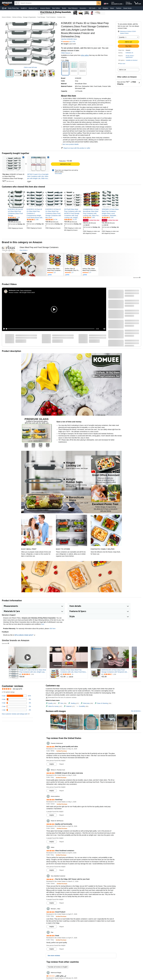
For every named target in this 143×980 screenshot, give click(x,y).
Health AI (24, 8)
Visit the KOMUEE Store (69, 39)
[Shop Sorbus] (24, 250)
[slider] (50, 329)
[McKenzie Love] (14, 290)
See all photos (136, 711)
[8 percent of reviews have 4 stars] (16, 699)
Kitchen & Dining (17, 17)
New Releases (73, 8)
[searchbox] (58, 3)
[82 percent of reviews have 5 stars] (16, 696)
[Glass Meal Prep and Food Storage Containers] (39, 247)
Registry (105, 8)
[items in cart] (137, 3)
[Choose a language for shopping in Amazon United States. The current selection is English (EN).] (106, 3)
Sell (99, 8)
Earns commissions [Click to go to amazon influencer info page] (26, 290)
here (43, 624)
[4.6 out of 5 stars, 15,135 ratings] (70, 219)
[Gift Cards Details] (96, 8)
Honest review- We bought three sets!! (22, 292)
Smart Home (127, 8)
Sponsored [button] (137, 278)
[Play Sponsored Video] (28, 658)
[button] (4, 8)
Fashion (119, 8)
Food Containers (51, 17)
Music (112, 8)
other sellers (85, 55)
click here (52, 629)
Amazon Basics (45, 8)
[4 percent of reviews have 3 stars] (16, 703)
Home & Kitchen (6, 17)
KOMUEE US (129, 53)
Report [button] (62, 764)
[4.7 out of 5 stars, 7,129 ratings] (14, 217)
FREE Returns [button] (67, 53)
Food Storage (41, 17)
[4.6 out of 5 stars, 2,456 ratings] (89, 217)
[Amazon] (7, 3)
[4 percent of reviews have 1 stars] (16, 710)
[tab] (51, 703)
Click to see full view (30, 67)
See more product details (71, 144)
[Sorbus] (9, 249)
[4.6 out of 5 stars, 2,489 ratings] (33, 219)
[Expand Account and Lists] (123, 4)
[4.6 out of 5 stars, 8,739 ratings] (51, 219)
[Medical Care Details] (38, 8)
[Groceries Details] (87, 8)
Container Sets (61, 17)
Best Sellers (56, 8)
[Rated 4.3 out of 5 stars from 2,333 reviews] (33, 674)
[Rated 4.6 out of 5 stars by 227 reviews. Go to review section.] (55, 273)
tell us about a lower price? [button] (25, 635)
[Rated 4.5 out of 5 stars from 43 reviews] (74, 674)
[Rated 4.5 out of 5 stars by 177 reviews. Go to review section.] (73, 273)
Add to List (122, 70)
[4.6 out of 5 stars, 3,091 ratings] (108, 217)
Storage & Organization (30, 17)
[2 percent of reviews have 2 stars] (16, 706)
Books (64, 8)
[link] (38, 164)
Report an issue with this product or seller (76, 148)
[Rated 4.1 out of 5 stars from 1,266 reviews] (115, 674)
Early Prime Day (13, 8)
